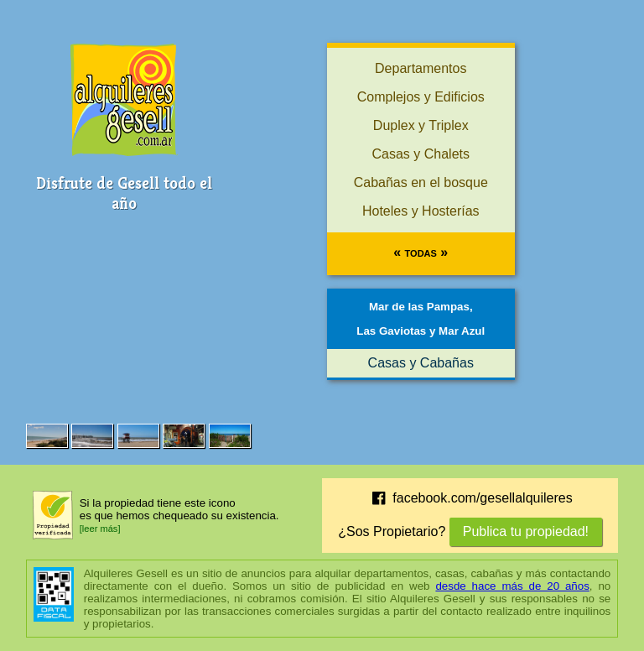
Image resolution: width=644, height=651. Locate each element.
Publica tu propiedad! (526, 531)
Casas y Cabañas (421, 363)
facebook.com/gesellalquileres (470, 498)
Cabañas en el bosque (421, 182)
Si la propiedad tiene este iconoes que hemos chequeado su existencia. (179, 509)
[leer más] (100, 529)
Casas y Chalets (421, 154)
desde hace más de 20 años (512, 586)
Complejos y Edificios (421, 97)
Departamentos (421, 68)
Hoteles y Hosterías (421, 211)
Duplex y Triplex (421, 125)
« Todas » (421, 252)
